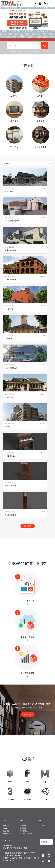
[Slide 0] (22, 35)
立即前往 (28, 714)
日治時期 (11, 51)
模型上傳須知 (7, 833)
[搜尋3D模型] (24, 46)
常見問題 (6, 831)
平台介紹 (6, 826)
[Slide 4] (33, 35)
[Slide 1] (25, 35)
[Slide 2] (28, 35)
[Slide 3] (31, 35)
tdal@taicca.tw (8, 845)
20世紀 (36, 51)
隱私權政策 (24, 831)
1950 (20, 51)
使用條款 (23, 826)
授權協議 (23, 828)
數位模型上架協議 (26, 833)
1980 (27, 51)
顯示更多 (28, 526)
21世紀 (44, 51)
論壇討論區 (41, 826)
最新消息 (6, 828)
